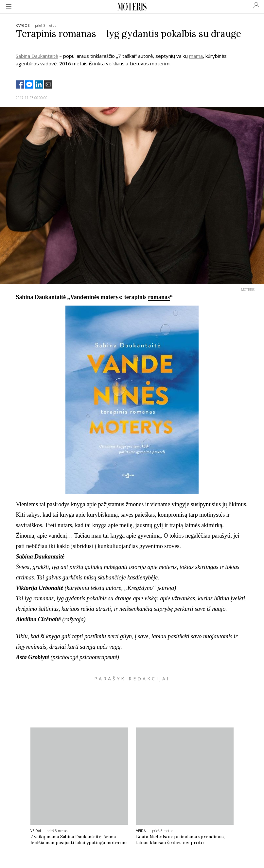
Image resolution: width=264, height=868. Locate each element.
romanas (159, 297)
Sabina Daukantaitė (37, 56)
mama (196, 56)
